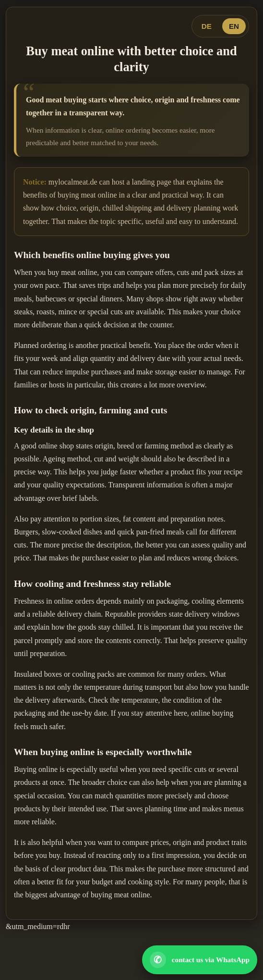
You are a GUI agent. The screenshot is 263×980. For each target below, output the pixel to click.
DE (207, 26)
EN (234, 26)
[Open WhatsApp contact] (200, 960)
